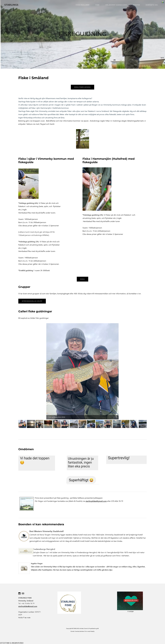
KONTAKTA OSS (152, 5)
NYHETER (136, 5)
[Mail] (23, 594)
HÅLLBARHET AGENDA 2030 (116, 5)
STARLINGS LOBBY (82, 5)
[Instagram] (19, 594)
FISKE (97, 5)
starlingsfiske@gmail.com (96, 501)
